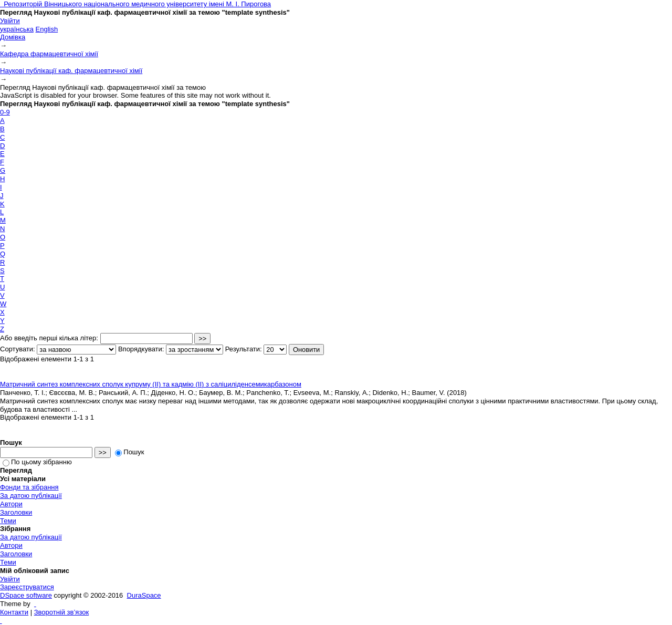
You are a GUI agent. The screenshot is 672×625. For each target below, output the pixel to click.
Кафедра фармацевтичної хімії (49, 54)
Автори (11, 504)
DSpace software (26, 595)
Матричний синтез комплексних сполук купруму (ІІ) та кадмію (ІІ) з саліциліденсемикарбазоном (151, 384)
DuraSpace (144, 595)
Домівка (13, 37)
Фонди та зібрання (29, 487)
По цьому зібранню (37, 462)
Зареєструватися (27, 587)
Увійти (10, 21)
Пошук (129, 452)
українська (17, 29)
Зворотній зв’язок (61, 612)
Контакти (14, 612)
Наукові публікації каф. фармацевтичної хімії (71, 71)
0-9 (5, 112)
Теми (8, 521)
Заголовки (16, 512)
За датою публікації (31, 496)
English (47, 29)
